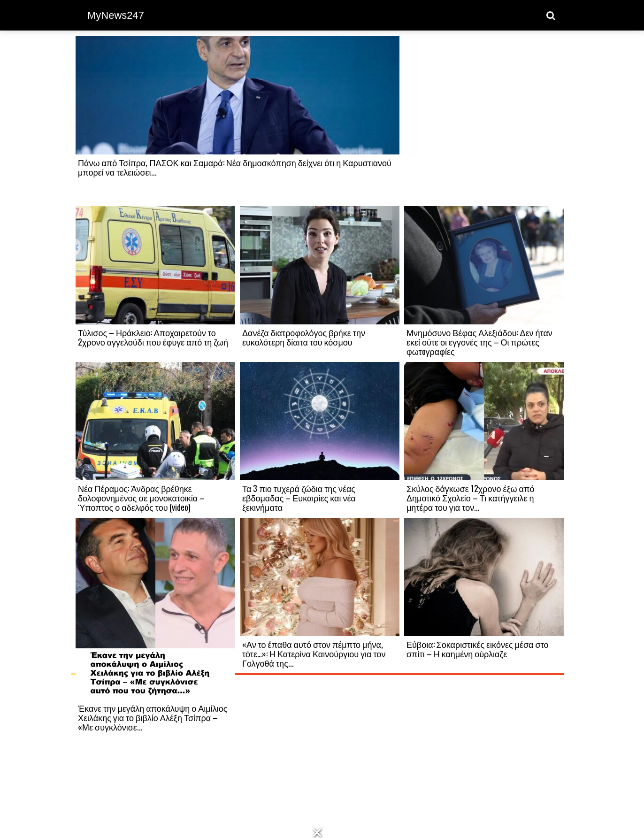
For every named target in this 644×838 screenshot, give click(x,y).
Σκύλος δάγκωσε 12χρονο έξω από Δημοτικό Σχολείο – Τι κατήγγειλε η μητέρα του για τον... (470, 498)
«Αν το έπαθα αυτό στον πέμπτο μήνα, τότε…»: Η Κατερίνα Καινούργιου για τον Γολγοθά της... (314, 653)
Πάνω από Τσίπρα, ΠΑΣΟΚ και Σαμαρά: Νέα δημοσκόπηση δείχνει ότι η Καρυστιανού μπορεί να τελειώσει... (235, 167)
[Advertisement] (484, 121)
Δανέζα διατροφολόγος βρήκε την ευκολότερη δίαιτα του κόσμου (304, 337)
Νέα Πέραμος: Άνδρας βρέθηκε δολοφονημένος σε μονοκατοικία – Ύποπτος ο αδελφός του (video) (141, 498)
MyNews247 (116, 15)
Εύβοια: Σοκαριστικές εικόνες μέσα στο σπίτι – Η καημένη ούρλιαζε (478, 649)
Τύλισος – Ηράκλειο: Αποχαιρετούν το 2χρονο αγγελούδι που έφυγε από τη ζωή (153, 337)
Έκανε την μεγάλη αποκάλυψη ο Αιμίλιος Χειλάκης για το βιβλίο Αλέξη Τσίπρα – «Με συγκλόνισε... (153, 717)
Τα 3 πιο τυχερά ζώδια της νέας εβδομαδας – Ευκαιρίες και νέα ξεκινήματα (299, 498)
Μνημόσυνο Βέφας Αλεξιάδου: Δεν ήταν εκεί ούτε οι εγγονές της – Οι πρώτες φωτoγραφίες (479, 342)
